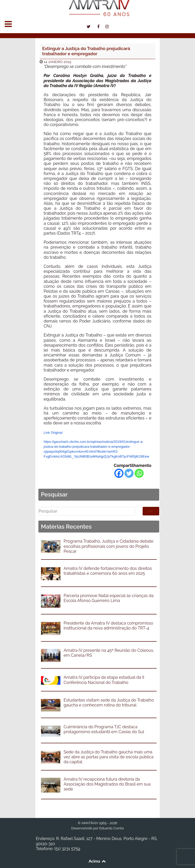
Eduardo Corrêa (112, 828)
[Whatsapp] (139, 473)
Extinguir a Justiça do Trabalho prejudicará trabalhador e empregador (86, 51)
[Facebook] (119, 473)
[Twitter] (129, 473)
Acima (98, 861)
